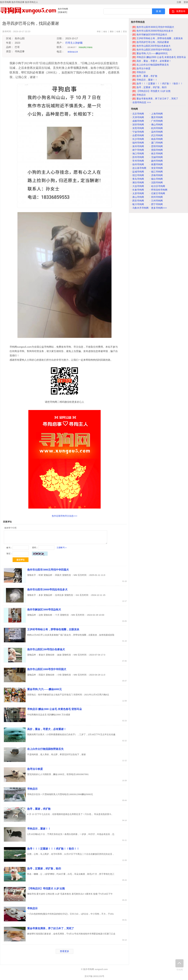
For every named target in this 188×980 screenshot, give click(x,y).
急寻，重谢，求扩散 (39, 809)
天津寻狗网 (138, 117)
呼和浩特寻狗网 (159, 190)
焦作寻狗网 (63, 9)
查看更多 (64, 951)
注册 (179, 2)
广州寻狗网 (157, 121)
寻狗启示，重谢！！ (39, 829)
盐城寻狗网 (138, 172)
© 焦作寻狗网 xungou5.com (94, 969)
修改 (105, 32)
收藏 (118, 32)
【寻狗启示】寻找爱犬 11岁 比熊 (46, 889)
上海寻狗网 (157, 114)
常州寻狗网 (138, 161)
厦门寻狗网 (157, 143)
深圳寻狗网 (138, 125)
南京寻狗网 (157, 154)
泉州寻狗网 (138, 146)
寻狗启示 (32, 789)
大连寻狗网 (138, 186)
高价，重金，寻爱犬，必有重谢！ (47, 729)
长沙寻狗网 (138, 139)
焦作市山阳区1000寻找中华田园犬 (47, 669)
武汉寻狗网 (157, 135)
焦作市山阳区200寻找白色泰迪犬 (46, 649)
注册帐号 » (62, 547)
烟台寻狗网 (157, 179)
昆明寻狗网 (157, 146)
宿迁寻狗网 (138, 175)
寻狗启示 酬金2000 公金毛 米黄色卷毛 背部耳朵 (55, 709)
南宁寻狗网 (138, 150)
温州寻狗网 (157, 132)
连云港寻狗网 (139, 168)
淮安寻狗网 (157, 168)
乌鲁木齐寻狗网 (140, 208)
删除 (112, 32)
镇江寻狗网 (157, 172)
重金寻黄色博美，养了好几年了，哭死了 (51, 928)
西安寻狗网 (138, 201)
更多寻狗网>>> (159, 208)
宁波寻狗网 (138, 132)
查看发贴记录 (73, 52)
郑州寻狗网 (157, 197)
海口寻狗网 (138, 154)
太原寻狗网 (138, 193)
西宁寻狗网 (157, 204)
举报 (99, 32)
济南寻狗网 (157, 175)
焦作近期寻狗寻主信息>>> (64, 516)
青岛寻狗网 (138, 179)
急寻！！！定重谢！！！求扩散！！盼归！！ (53, 849)
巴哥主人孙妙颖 (74, 43)
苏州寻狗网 (138, 157)
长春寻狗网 (138, 190)
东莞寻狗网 (138, 128)
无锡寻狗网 (157, 157)
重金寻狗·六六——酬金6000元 (44, 689)
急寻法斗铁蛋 (35, 769)
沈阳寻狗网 (157, 183)
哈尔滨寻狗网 (158, 186)
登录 (186, 2)
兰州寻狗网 (157, 201)
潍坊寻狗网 (138, 183)
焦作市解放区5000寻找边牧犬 (44, 610)
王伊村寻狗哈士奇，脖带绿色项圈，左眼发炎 (53, 629)
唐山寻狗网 (138, 197)
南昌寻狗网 (157, 139)
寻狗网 (179, 965)
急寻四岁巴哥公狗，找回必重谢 (151, 42)
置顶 (125, 32)
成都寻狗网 (138, 121)
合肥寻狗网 (138, 135)
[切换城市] (62, 12)
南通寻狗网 (157, 164)
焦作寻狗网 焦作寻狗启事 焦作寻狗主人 (19, 2)
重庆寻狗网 (157, 117)
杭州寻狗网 (157, 128)
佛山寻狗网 (157, 125)
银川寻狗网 (138, 204)
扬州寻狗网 (157, 161)
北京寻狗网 (138, 114)
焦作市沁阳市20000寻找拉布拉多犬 (47, 590)
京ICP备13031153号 (94, 976)
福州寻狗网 (138, 143)
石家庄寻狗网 (158, 193)
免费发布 (181, 11)
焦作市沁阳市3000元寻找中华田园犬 (48, 570)
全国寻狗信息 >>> (142, 102)
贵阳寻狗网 (157, 150)
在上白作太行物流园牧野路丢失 (45, 749)
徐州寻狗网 (138, 164)
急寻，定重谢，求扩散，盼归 (44, 869)
